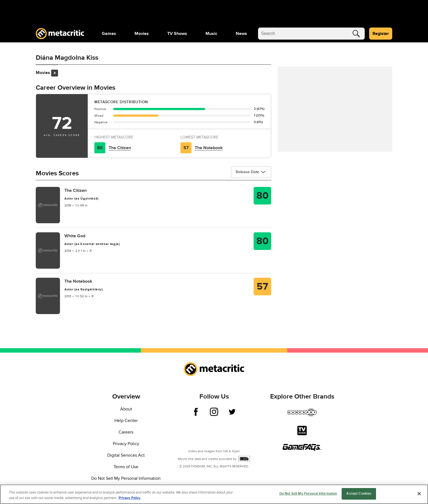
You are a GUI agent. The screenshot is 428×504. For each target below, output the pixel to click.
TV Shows (177, 34)
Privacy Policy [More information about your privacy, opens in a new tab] (130, 498)
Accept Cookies (359, 494)
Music (211, 34)
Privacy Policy (126, 444)
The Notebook (209, 148)
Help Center (126, 421)
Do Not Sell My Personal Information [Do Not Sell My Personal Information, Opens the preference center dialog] (308, 494)
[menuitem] (109, 34)
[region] (214, 494)
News (241, 34)
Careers (126, 432)
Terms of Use (126, 467)
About (126, 409)
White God (75, 236)
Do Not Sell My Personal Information (126, 478)
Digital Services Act (126, 455)
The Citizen (120, 148)
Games (109, 34)
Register (381, 34)
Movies (142, 34)
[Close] (419, 494)
